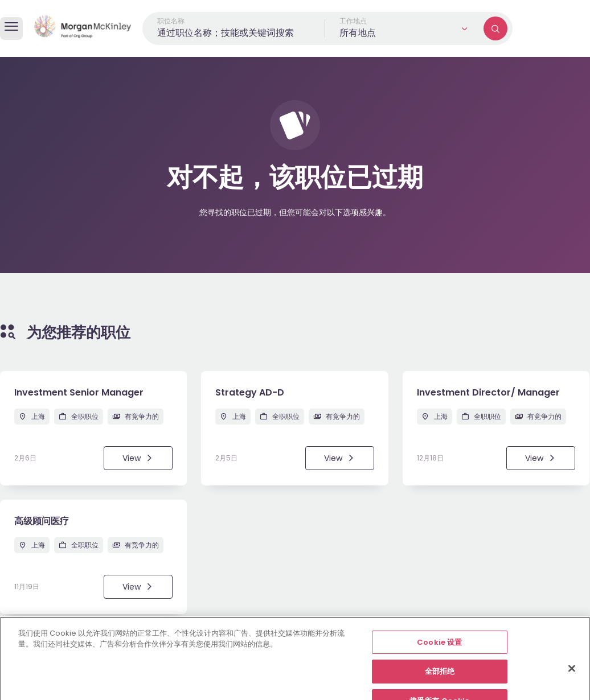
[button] (404, 28)
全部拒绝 (440, 686)
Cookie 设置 (439, 657)
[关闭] (572, 683)
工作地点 (353, 21)
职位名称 (171, 21)
